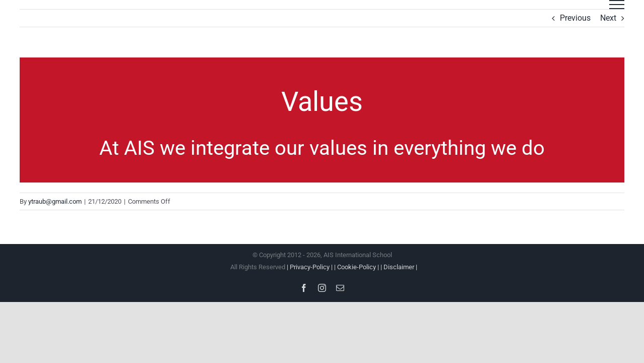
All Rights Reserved (322, 267)
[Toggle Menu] (617, 5)
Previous (575, 18)
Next (608, 18)
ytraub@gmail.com (55, 201)
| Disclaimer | (399, 267)
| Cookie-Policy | (357, 267)
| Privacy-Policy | (310, 267)
